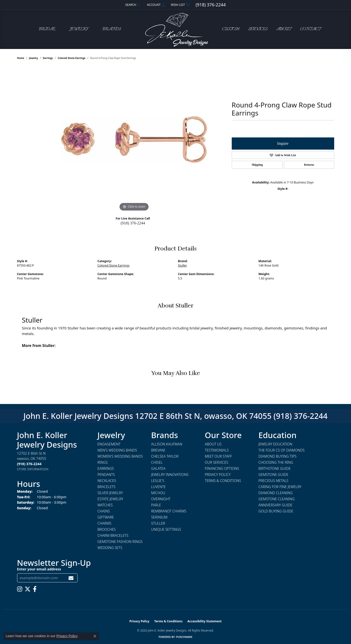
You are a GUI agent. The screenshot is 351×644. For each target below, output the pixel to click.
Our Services (217, 462)
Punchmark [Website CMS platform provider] (184, 637)
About (284, 29)
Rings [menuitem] (103, 462)
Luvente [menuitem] (159, 487)
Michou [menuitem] (158, 493)
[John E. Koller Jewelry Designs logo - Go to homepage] (176, 29)
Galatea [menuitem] (158, 468)
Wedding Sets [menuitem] (110, 548)
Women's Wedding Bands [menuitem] (120, 456)
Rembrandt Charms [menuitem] (169, 511)
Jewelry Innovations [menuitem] (170, 475)
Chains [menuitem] (104, 511)
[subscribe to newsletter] (71, 578)
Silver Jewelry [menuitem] (110, 493)
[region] (134, 139)
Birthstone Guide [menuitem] (275, 468)
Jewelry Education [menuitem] (276, 444)
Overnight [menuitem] (161, 499)
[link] (211, 5)
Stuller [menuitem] (158, 523)
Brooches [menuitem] (107, 529)
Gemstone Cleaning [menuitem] (277, 499)
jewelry (34, 58)
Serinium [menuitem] (159, 517)
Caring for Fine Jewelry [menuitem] (280, 487)
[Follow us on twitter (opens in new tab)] (28, 589)
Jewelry (79, 29)
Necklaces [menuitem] (107, 481)
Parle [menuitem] (156, 505)
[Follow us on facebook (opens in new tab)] (35, 589)
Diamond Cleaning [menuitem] (276, 493)
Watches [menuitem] (105, 505)
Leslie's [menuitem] (158, 481)
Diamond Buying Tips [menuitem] (278, 456)
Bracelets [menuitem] (107, 487)
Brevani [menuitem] (158, 450)
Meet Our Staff (218, 456)
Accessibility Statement (204, 621)
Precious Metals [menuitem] (274, 481)
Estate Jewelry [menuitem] (110, 499)
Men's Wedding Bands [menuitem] (117, 450)
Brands (112, 29)
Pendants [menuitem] (106, 475)
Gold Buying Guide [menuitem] (276, 511)
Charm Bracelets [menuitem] (113, 535)
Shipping (257, 165)
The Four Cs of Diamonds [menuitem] (282, 450)
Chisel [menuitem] (157, 462)
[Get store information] (33, 469)
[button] (133, 5)
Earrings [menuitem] (106, 468)
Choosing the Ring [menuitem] (276, 462)
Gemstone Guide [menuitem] (274, 475)
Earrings (48, 58)
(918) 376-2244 (133, 223)
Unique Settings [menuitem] (166, 529)
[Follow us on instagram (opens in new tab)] (20, 589)
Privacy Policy (218, 475)
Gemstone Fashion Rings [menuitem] (120, 542)
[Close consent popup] (95, 636)
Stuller (183, 265)
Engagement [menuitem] (109, 444)
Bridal (47, 29)
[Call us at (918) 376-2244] (29, 464)
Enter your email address (39, 569)
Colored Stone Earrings (71, 58)
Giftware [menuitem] (106, 517)
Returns (309, 165)
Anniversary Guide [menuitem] (276, 505)
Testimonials (217, 450)
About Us (213, 444)
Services (258, 29)
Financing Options (222, 468)
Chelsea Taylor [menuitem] (165, 456)
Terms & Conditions (223, 481)
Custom (231, 29)
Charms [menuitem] (105, 523)
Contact (310, 29)
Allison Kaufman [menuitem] (167, 444)
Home (21, 58)
